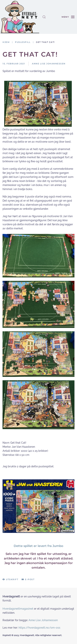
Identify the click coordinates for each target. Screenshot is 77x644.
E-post (28, 579)
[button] (44, 17)
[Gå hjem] (20, 17)
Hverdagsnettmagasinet (18, 609)
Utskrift (10, 579)
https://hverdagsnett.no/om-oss (39, 628)
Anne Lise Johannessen (43, 620)
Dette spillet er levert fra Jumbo (38, 546)
